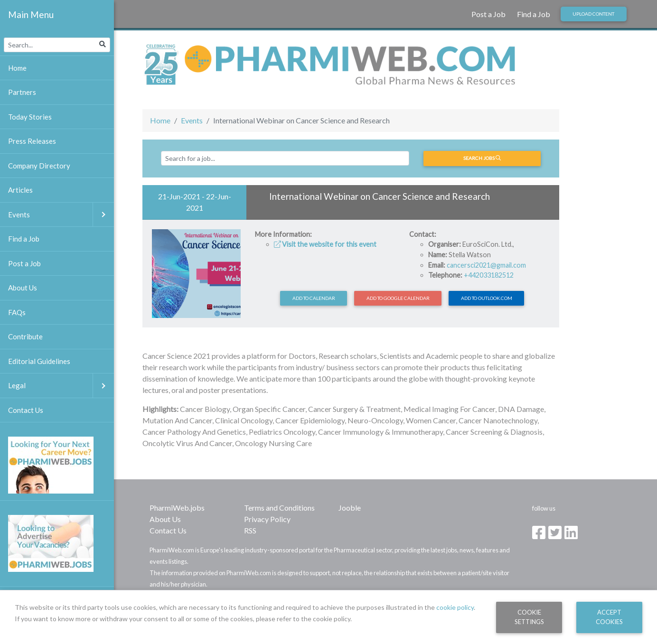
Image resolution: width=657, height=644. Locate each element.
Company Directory (39, 166)
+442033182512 (489, 275)
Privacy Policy (267, 519)
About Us (165, 519)
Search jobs (482, 158)
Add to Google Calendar (398, 298)
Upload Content (593, 14)
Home (160, 120)
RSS (250, 530)
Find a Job (534, 14)
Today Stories (30, 117)
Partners (22, 92)
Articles (20, 190)
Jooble (350, 508)
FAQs (17, 312)
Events (192, 120)
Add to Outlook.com (487, 298)
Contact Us (168, 530)
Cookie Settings (529, 617)
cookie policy (455, 607)
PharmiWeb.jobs (177, 508)
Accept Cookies (609, 617)
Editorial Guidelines (39, 361)
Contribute (25, 336)
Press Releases (32, 141)
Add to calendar (314, 298)
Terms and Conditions (279, 508)
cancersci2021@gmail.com (486, 265)
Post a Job (488, 14)
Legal (61, 386)
